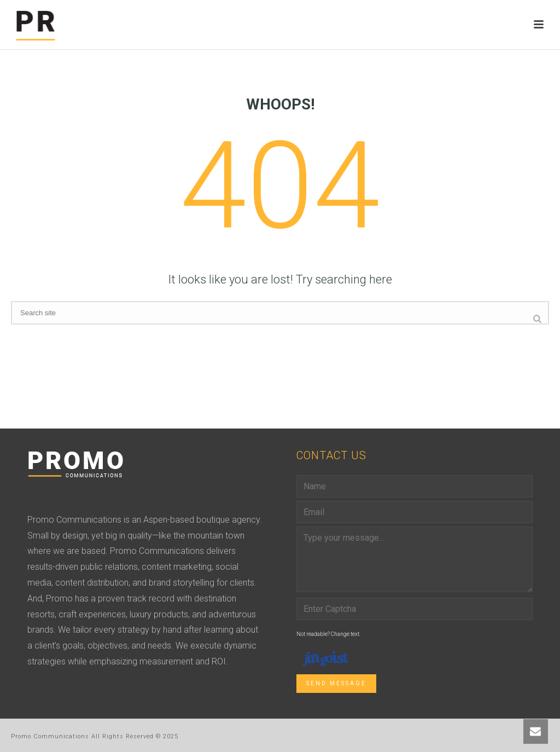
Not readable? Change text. (328, 634)
